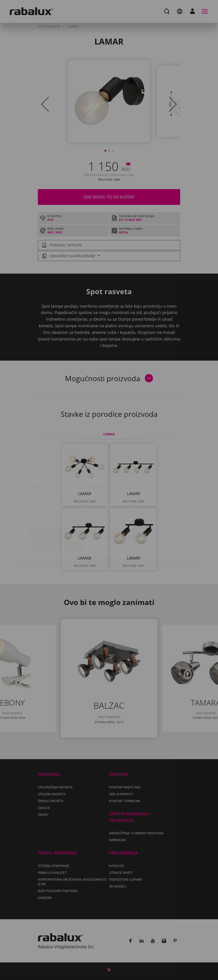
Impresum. (160, 493)
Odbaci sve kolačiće (113, 507)
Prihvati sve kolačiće (57, 518)
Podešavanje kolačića (58, 507)
